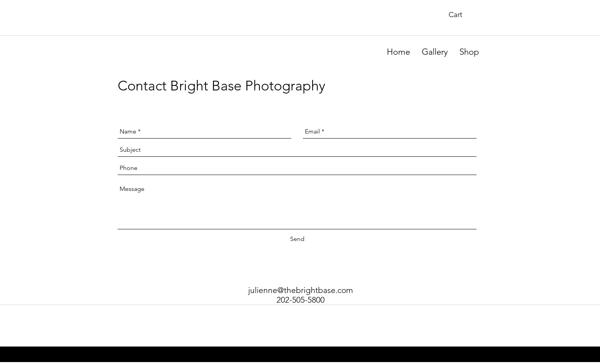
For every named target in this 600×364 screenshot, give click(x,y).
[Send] (297, 239)
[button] (461, 15)
